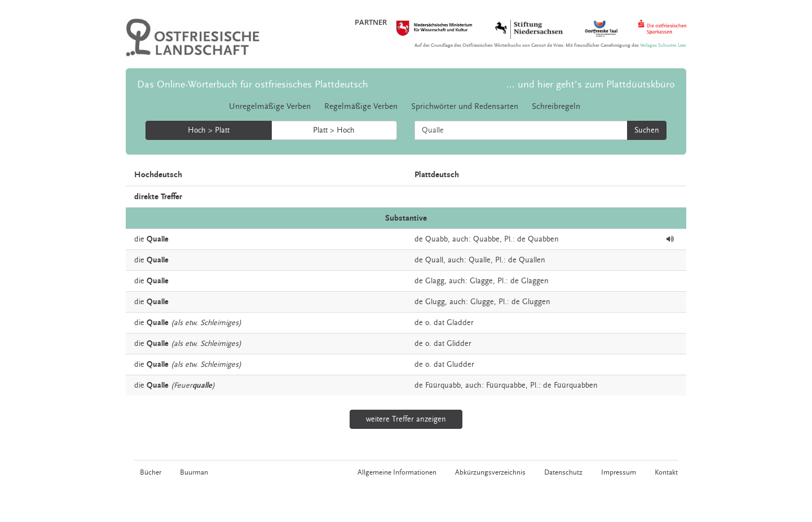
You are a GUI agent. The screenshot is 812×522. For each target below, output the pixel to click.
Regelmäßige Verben (361, 106)
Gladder (460, 323)
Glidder (459, 344)
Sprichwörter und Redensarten (465, 106)
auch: (462, 239)
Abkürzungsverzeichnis (490, 472)
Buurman (194, 472)
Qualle (480, 260)
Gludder (460, 365)
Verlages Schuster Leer (663, 45)
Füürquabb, (444, 385)
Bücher (151, 472)
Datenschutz (563, 472)
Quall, (435, 260)
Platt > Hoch (334, 130)
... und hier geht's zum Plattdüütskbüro (591, 84)
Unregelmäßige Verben (270, 106)
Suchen (647, 130)
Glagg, (436, 281)
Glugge (482, 302)
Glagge (481, 281)
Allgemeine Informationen (397, 472)
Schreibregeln (556, 106)
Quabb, (438, 239)
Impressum (619, 472)
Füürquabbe (506, 385)
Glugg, (436, 302)
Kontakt (666, 472)
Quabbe (486, 239)
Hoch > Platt (209, 130)
